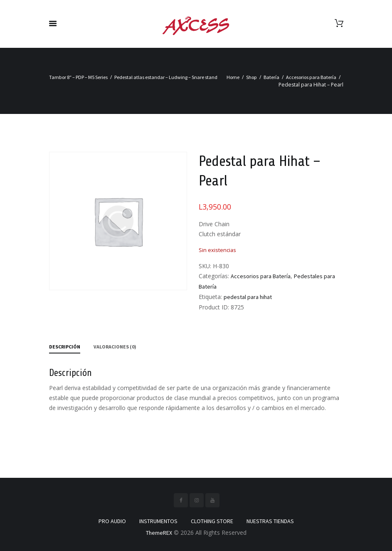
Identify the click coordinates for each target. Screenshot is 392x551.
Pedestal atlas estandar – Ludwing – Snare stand (166, 77)
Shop (251, 77)
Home (233, 77)
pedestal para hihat (248, 297)
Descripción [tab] (65, 347)
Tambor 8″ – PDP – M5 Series (78, 77)
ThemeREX (159, 533)
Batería (271, 77)
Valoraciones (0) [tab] (115, 347)
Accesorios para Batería (311, 77)
